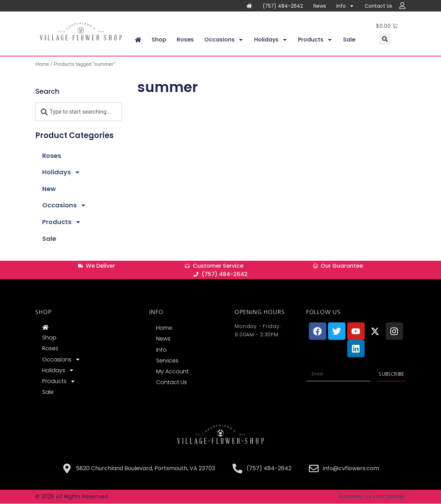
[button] (385, 40)
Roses (185, 40)
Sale (349, 40)
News (320, 6)
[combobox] (79, 112)
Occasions (224, 40)
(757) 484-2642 (283, 6)
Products (315, 40)
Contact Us (378, 6)
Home (42, 64)
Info (345, 6)
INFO (156, 312)
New (49, 189)
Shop (159, 40)
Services (167, 361)
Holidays (271, 40)
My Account (172, 372)
